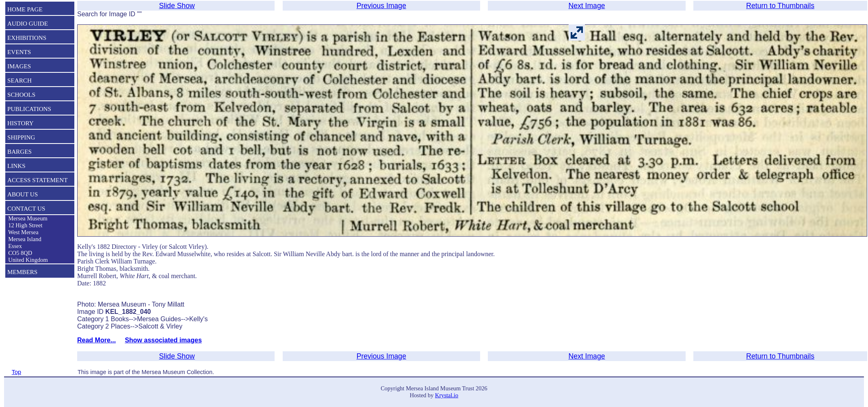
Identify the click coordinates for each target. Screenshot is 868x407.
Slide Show (177, 6)
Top (16, 372)
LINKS (16, 166)
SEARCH (19, 80)
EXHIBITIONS (27, 38)
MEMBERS (22, 272)
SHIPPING (21, 137)
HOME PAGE (25, 9)
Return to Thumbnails (780, 6)
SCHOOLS (21, 95)
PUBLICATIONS (29, 109)
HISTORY (21, 123)
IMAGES (19, 66)
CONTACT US (26, 208)
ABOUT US (23, 194)
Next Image (587, 6)
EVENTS (19, 52)
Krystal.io (447, 395)
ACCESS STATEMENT (38, 180)
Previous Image (381, 6)
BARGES (19, 151)
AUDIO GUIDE (28, 23)
